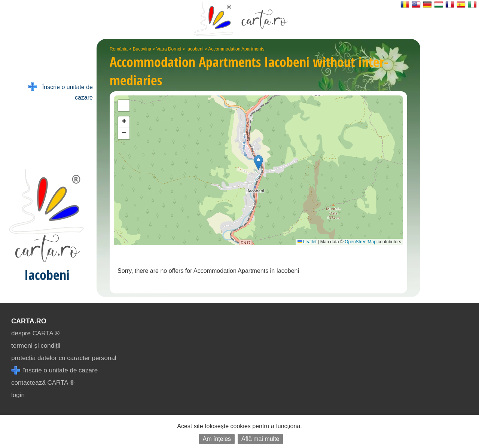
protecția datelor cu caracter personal (64, 358)
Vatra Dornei (169, 49)
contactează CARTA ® (43, 383)
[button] (258, 163)
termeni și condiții (36, 346)
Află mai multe (260, 439)
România (119, 49)
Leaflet (307, 242)
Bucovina (142, 49)
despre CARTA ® (35, 333)
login (18, 395)
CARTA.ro (29, 321)
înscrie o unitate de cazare (54, 370)
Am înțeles (217, 439)
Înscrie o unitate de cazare (60, 92)
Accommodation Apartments (236, 49)
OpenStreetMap (361, 242)
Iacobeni (195, 49)
